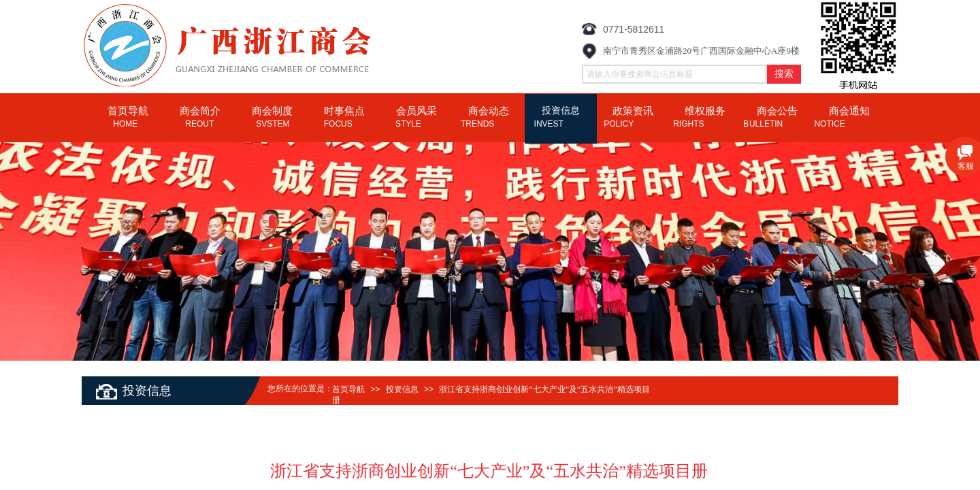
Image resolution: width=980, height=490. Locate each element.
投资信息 (402, 389)
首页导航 (348, 389)
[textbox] (674, 74)
